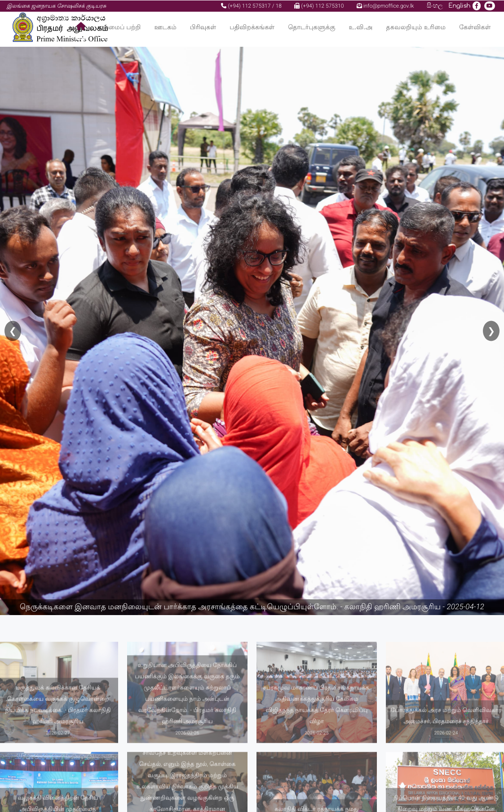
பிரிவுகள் (203, 27)
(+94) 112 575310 (319, 5)
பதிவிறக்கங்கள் (252, 27)
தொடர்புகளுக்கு (312, 27)
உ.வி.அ (361, 27)
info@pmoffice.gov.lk (385, 5)
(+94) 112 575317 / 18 (251, 5)
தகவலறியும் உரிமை (416, 27)
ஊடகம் (165, 27)
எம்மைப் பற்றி (120, 27)
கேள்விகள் (475, 27)
